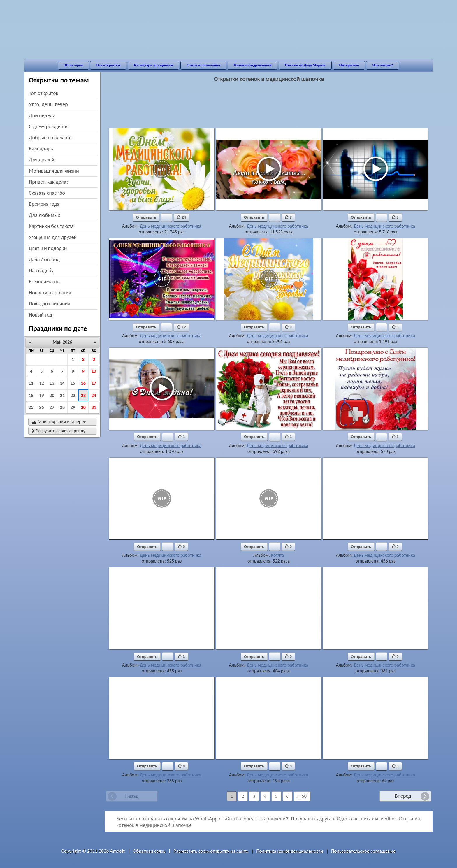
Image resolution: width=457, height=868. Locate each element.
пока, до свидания (50, 304)
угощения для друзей (53, 237)
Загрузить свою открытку (59, 431)
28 (62, 407)
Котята (277, 555)
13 (52, 383)
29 (73, 407)
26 (41, 407)
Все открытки (108, 65)
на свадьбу (41, 270)
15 (73, 383)
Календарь (41, 149)
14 (62, 383)
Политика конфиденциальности (290, 851)
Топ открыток (44, 93)
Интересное (349, 65)
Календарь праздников (153, 65)
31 (94, 407)
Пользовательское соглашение (363, 851)
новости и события (50, 293)
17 (94, 383)
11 (31, 383)
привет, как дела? (49, 182)
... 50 (302, 796)
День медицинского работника (171, 226)
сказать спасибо (47, 193)
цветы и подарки (48, 248)
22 (73, 395)
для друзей (42, 160)
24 (94, 395)
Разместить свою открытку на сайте (211, 851)
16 (83, 383)
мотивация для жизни (54, 171)
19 (41, 395)
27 (52, 407)
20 (52, 395)
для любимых (44, 215)
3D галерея (73, 65)
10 (94, 371)
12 (41, 383)
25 (31, 407)
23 (83, 395)
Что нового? (383, 65)
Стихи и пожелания (203, 65)
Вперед (403, 796)
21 (62, 395)
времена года (44, 204)
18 (31, 395)
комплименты (45, 282)
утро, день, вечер (48, 104)
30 (83, 407)
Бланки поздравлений (253, 65)
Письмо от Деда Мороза (305, 65)
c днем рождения (49, 126)
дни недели (42, 115)
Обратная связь (149, 851)
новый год (41, 315)
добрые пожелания (51, 138)
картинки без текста (51, 226)
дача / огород (44, 259)
